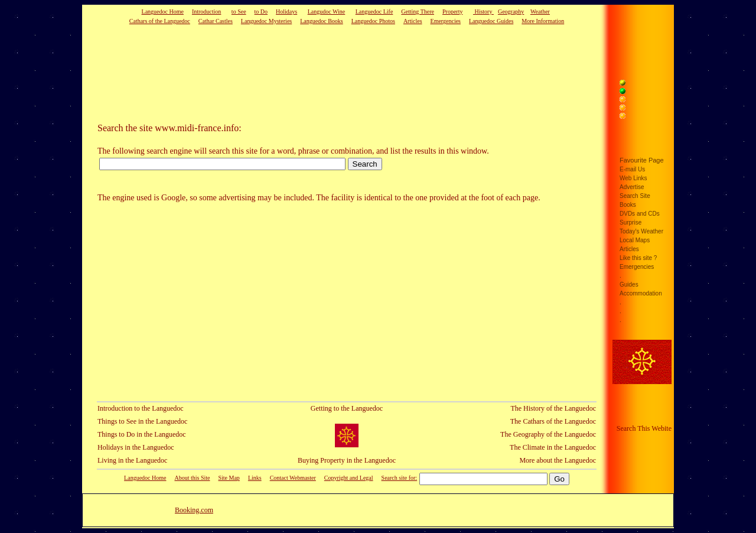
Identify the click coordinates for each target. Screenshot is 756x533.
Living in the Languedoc (132, 460)
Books (628, 205)
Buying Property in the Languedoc (347, 460)
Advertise (632, 187)
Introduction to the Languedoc (141, 408)
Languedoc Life (374, 12)
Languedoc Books (322, 21)
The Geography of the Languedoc (548, 434)
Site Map (229, 478)
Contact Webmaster (293, 478)
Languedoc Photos (373, 21)
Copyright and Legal (349, 478)
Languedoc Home (163, 12)
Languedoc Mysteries (266, 21)
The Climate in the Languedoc (553, 447)
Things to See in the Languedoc (142, 421)
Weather (540, 12)
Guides (629, 285)
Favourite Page (642, 160)
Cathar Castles (216, 21)
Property (452, 12)
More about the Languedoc (558, 460)
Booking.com (194, 510)
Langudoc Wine (327, 12)
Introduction (206, 12)
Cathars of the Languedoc (160, 21)
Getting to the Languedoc (347, 408)
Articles (413, 21)
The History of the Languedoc (553, 408)
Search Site (635, 196)
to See (239, 12)
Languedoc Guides (491, 21)
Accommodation (641, 293)
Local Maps (635, 240)
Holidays (286, 12)
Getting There (418, 12)
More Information (543, 21)
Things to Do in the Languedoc (142, 434)
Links (255, 478)
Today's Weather (641, 231)
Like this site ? (638, 258)
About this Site (192, 478)
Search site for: (400, 478)
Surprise (630, 222)
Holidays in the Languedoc (136, 447)
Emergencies (446, 21)
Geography (511, 12)
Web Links (633, 178)
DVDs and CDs (640, 214)
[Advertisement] (328, 73)
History (483, 12)
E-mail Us (632, 169)
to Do (261, 12)
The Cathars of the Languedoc (553, 421)
